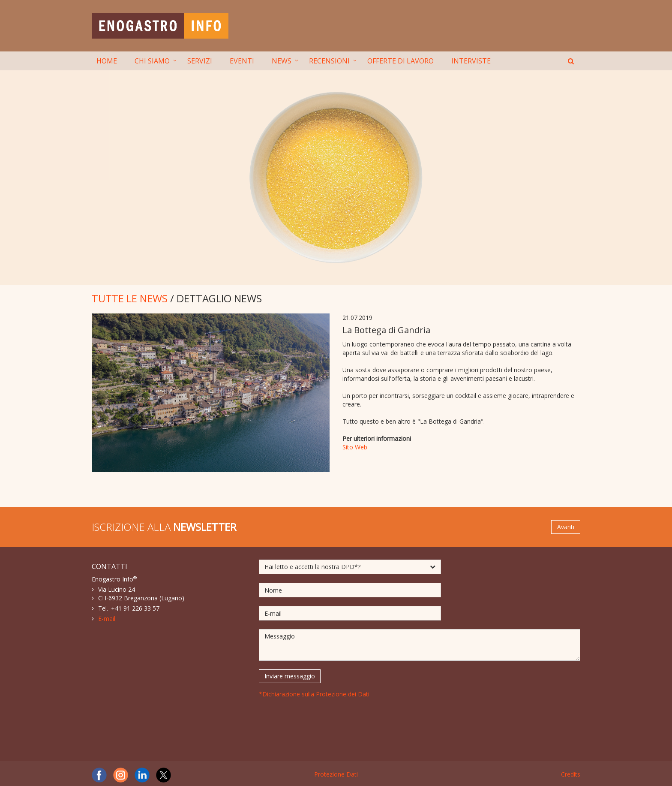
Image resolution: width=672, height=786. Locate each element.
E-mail (107, 619)
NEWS (282, 61)
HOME (107, 61)
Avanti (566, 527)
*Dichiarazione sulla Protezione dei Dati (314, 694)
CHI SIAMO (152, 61)
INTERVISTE (471, 61)
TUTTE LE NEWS (130, 298)
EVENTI (242, 61)
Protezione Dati (336, 774)
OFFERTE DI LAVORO (400, 61)
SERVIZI (200, 61)
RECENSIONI (329, 61)
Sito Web (355, 447)
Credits (571, 774)
